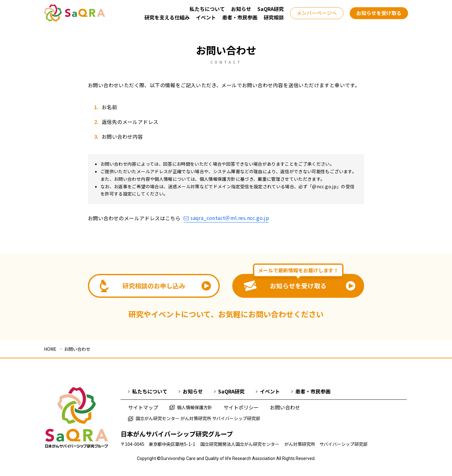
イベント (268, 391)
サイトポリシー (241, 407)
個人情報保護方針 (191, 407)
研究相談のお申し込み (155, 286)
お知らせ (191, 391)
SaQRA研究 (229, 391)
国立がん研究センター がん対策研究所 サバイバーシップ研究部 (194, 418)
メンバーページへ (317, 13)
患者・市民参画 (311, 391)
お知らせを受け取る (379, 13)
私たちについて (148, 391)
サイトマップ (143, 407)
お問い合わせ (285, 407)
